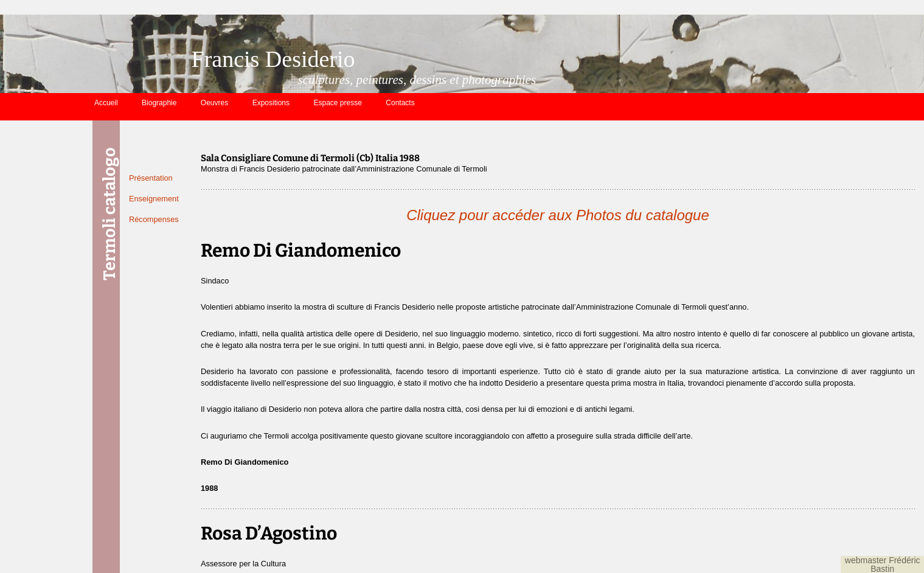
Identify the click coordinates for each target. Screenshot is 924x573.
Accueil (106, 103)
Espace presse (338, 103)
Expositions (271, 103)
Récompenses (154, 219)
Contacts (400, 103)
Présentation (151, 178)
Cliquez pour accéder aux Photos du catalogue (558, 215)
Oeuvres (214, 103)
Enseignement (154, 199)
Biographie (159, 103)
